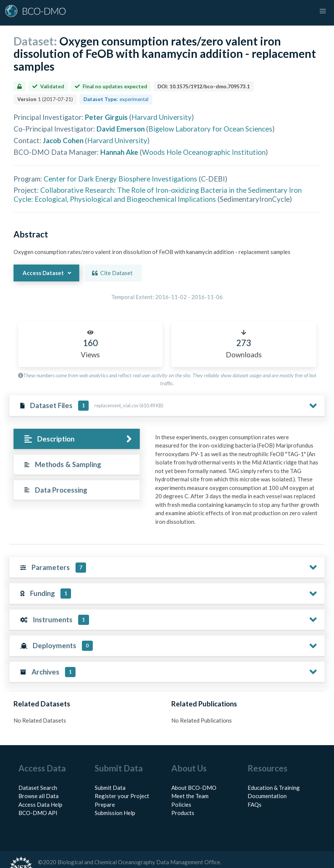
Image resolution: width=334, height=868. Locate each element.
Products (183, 796)
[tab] (58, 439)
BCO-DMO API (38, 796)
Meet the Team (190, 779)
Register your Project (122, 779)
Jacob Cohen (63, 140)
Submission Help (115, 796)
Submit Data (110, 771)
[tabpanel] (220, 474)
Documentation (267, 779)
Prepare (105, 788)
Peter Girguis (106, 117)
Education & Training (274, 771)
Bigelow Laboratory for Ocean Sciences (210, 129)
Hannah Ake (119, 152)
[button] (323, 11)
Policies (181, 788)
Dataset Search (38, 771)
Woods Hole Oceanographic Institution (204, 152)
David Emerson (121, 129)
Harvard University (162, 117)
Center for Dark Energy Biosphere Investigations (120, 179)
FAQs (255, 788)
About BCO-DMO (194, 771)
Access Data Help (40, 788)
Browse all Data (39, 779)
